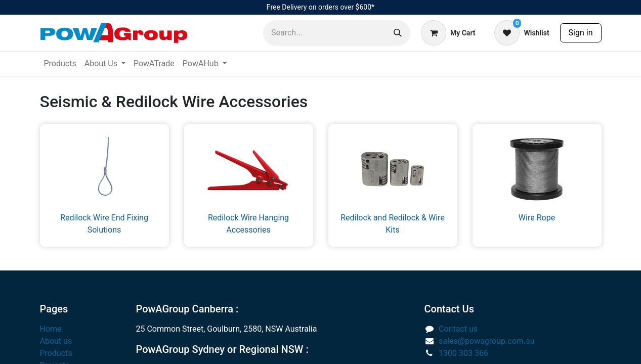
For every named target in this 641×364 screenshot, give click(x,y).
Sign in (581, 33)
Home (51, 329)
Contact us (458, 329)
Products (56, 353)
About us (56, 341)
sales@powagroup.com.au (486, 341)
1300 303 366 (463, 353)
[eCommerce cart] (448, 33)
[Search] (398, 33)
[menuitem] (60, 64)
